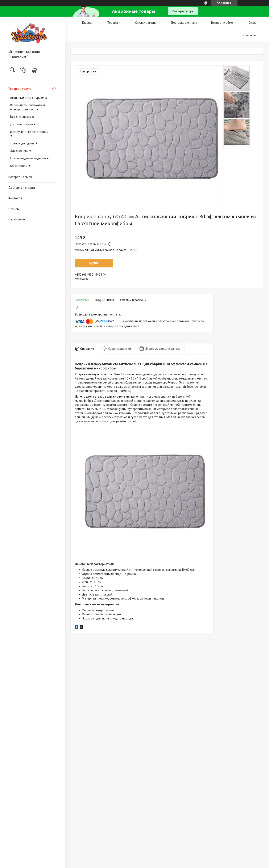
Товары (113, 23)
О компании (17, 219)
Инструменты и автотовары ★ (29, 134)
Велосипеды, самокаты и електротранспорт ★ (27, 107)
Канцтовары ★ (20, 166)
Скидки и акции (146, 23)
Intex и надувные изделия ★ (30, 158)
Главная (88, 23)
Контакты (15, 198)
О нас (252, 23)
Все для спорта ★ (22, 117)
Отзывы (14, 209)
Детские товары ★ (23, 124)
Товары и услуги (20, 89)
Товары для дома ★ (24, 143)
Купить (94, 263)
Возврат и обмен (20, 177)
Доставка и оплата (22, 188)
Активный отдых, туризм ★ (29, 98)
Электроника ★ (21, 151)
